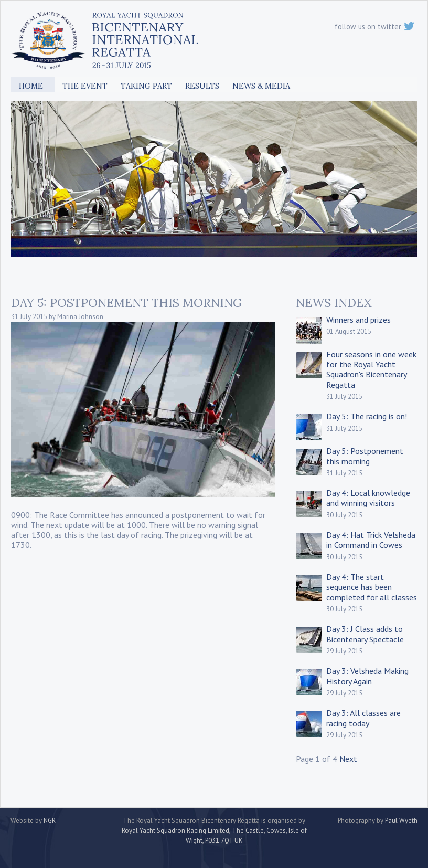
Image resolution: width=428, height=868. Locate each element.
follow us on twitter (374, 27)
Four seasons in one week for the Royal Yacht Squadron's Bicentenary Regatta (371, 369)
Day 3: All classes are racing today (363, 718)
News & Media (261, 86)
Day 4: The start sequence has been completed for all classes (372, 587)
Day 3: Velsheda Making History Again (367, 676)
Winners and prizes (359, 320)
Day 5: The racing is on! (367, 416)
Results (202, 86)
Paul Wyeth (401, 821)
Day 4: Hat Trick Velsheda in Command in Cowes (371, 540)
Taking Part (146, 86)
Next (348, 759)
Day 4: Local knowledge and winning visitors (368, 498)
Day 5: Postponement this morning (365, 456)
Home (31, 86)
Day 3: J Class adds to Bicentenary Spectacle (365, 634)
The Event (85, 86)
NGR (50, 821)
